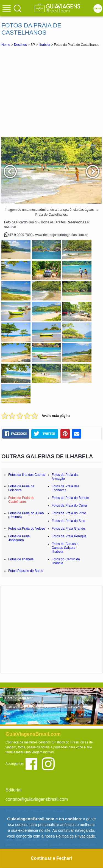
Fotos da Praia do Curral (70, 505)
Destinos (20, 45)
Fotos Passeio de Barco (26, 571)
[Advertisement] (52, 92)
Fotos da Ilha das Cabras (27, 475)
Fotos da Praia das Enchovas (66, 488)
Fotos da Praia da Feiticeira (21, 488)
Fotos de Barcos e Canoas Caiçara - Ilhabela (65, 548)
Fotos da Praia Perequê (69, 536)
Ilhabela (44, 45)
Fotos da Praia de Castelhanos (21, 500)
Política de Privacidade (75, 836)
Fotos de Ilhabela (21, 559)
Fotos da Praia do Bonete (70, 498)
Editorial (13, 790)
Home (6, 45)
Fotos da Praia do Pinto (69, 513)
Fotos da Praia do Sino (68, 521)
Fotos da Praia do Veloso (27, 529)
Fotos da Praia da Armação (65, 477)
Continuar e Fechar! (51, 858)
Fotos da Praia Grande (68, 529)
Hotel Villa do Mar (19, 698)
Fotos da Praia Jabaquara (19, 538)
